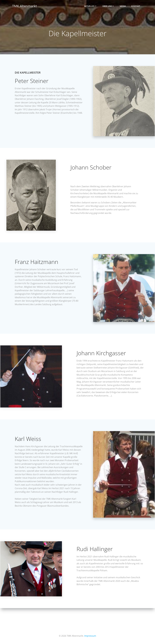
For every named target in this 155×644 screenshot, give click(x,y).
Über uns (109, 6)
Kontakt (136, 6)
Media (123, 6)
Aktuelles (91, 6)
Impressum (90, 636)
